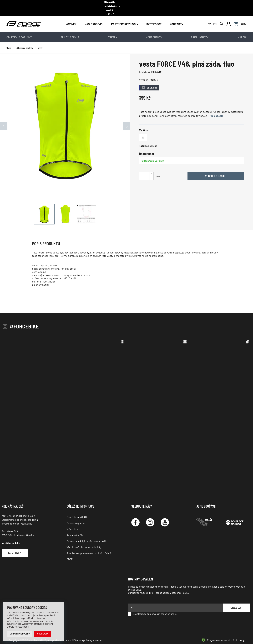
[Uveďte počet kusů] (144, 168)
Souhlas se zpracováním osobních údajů (89, 546)
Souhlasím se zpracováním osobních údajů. (153, 607)
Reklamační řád (75, 528)
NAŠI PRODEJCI (94, 16)
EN (215, 16)
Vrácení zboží (74, 522)
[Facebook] (135, 515)
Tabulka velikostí (148, 138)
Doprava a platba (76, 516)
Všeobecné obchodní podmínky (84, 540)
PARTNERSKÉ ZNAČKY (125, 16)
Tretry (113, 30)
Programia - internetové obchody (226, 633)
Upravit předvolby (20, 634)
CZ (209, 16)
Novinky (71, 16)
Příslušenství (200, 30)
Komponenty (154, 30)
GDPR (70, 552)
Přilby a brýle (70, 30)
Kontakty (176, 16)
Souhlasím (43, 634)
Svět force (154, 16)
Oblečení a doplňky (19, 30)
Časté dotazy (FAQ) (77, 510)
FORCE (154, 72)
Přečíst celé (216, 108)
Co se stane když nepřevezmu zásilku (87, 534)
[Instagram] (150, 515)
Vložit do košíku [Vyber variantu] (216, 168)
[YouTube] (165, 515)
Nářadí (242, 30)
